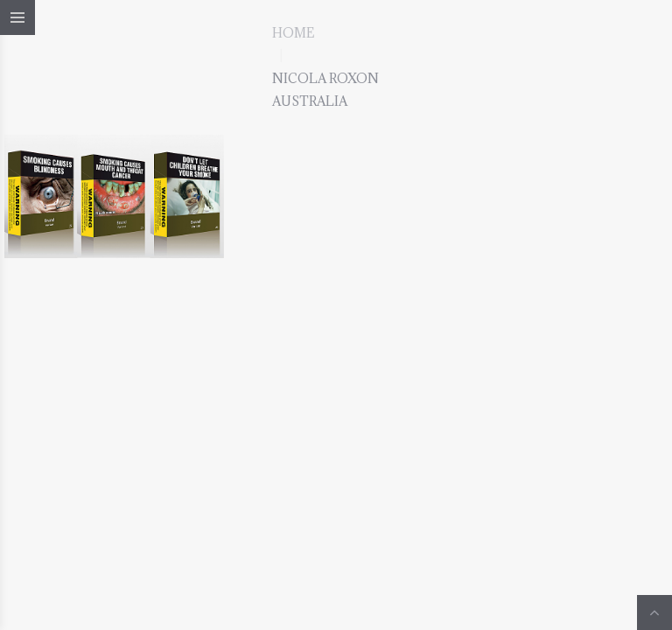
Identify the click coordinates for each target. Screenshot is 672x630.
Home (293, 33)
